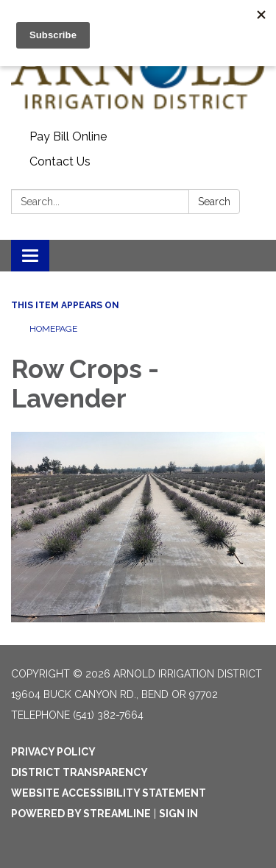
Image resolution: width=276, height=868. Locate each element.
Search (214, 202)
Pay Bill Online (68, 136)
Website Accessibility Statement (109, 793)
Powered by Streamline (81, 814)
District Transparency (79, 772)
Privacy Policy (53, 752)
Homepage (53, 329)
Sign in (178, 814)
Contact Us (60, 161)
